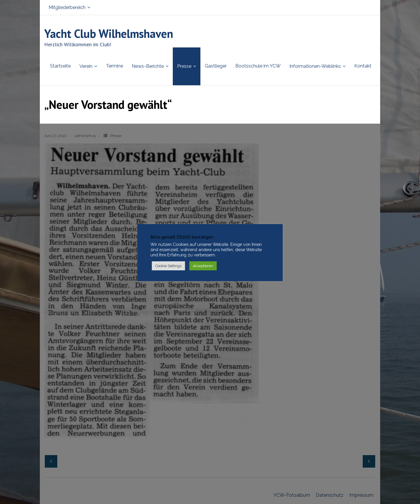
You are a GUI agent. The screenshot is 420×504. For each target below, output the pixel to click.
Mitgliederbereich (67, 7)
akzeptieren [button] (203, 266)
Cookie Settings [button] (168, 266)
